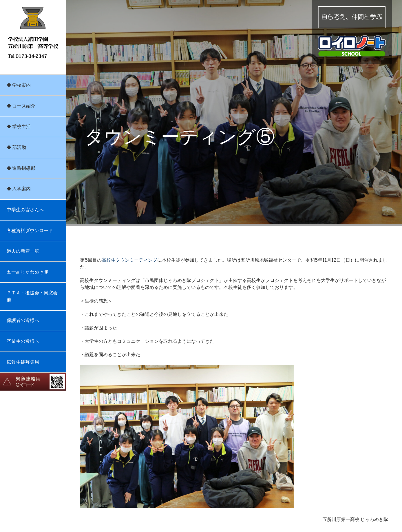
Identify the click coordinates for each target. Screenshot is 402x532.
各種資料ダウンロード (30, 231)
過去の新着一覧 (23, 251)
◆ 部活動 (16, 147)
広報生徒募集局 (23, 362)
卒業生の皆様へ (23, 341)
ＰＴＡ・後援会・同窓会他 (32, 296)
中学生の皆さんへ (25, 210)
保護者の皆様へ (23, 320)
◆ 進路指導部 (21, 168)
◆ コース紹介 (21, 106)
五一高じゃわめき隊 (28, 272)
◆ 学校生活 (19, 126)
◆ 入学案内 (19, 189)
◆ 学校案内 (19, 85)
